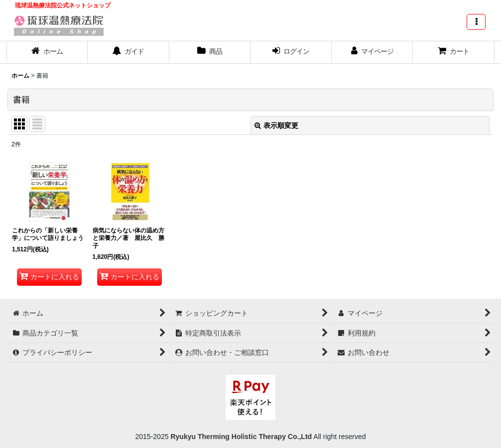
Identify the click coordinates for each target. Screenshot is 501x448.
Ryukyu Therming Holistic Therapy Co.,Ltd (241, 437)
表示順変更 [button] (276, 125)
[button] (476, 22)
